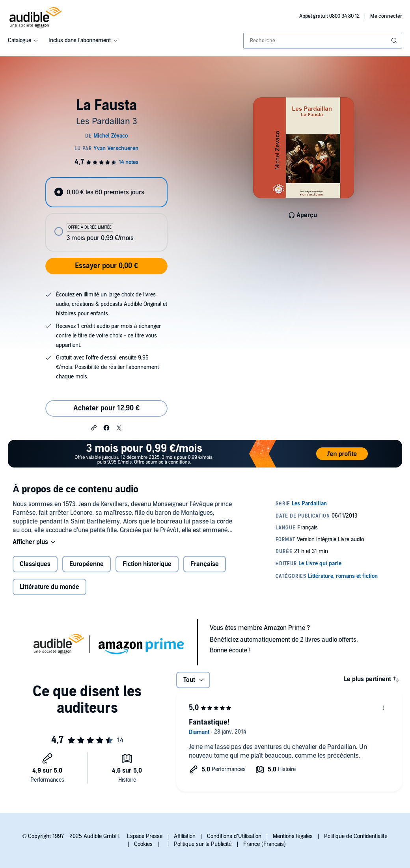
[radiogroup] (106, 214)
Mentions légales (293, 836)
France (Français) (265, 844)
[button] (94, 427)
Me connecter (386, 16)
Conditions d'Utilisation (234, 836)
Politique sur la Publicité (203, 844)
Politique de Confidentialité (356, 836)
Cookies (143, 844)
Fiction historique (147, 564)
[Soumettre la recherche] (395, 41)
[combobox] (323, 41)
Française (205, 564)
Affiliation (185, 836)
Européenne (87, 564)
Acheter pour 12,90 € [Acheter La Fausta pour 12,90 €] (106, 408)
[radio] (106, 192)
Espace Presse (145, 836)
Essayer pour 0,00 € (106, 266)
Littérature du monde (49, 587)
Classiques (35, 564)
